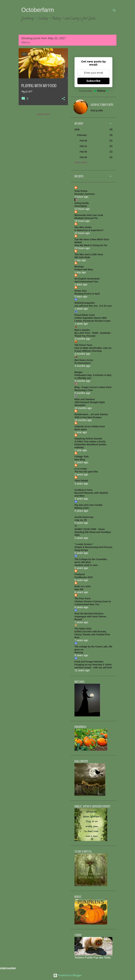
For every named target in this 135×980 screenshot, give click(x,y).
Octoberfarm (38, 10)
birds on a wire (83, 586)
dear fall (79, 589)
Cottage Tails (82, 457)
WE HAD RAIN (82, 257)
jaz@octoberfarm (102, 105)
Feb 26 (83, 141)
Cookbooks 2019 (84, 577)
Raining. (79, 652)
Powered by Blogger (67, 975)
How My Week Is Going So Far (91, 245)
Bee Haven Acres (84, 360)
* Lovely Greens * (84, 544)
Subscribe (93, 81)
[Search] (114, 10)
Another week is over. (86, 565)
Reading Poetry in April (87, 294)
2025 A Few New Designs (88, 417)
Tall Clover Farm (83, 345)
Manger (79, 372)
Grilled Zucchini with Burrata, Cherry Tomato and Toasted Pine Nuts (92, 634)
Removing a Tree (84, 390)
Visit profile (97, 111)
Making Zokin (82, 508)
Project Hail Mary (84, 269)
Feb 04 (83, 157)
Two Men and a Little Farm (89, 254)
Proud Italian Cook (85, 315)
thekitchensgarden (85, 303)
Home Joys (81, 291)
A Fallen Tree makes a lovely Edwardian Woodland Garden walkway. (90, 444)
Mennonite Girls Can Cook (89, 215)
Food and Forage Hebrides (89, 662)
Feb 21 (83, 146)
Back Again (81, 429)
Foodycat (80, 574)
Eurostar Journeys (85, 194)
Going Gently (82, 203)
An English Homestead (87, 279)
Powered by (94, 91)
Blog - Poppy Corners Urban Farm (93, 387)
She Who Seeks (83, 227)
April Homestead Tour (86, 282)
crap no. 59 (81, 520)
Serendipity (81, 206)
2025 (77, 130)
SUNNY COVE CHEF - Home (90, 529)
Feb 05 (83, 152)
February (82, 135)
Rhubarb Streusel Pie (86, 218)
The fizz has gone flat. (86, 472)
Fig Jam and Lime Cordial (88, 505)
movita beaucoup (84, 517)
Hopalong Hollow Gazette (88, 439)
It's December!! (83, 363)
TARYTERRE (81, 481)
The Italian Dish (83, 629)
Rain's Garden (82, 330)
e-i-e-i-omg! (81, 469)
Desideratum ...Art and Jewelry (91, 414)
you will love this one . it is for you (93, 306)
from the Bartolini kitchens (89, 614)
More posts (43, 114)
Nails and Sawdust (85, 399)
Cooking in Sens (83, 490)
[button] (63, 99)
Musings (79, 267)
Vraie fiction (81, 191)
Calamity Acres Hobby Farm (90, 426)
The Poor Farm (83, 598)
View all (26, 43)
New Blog (80, 460)
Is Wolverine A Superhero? (89, 230)
